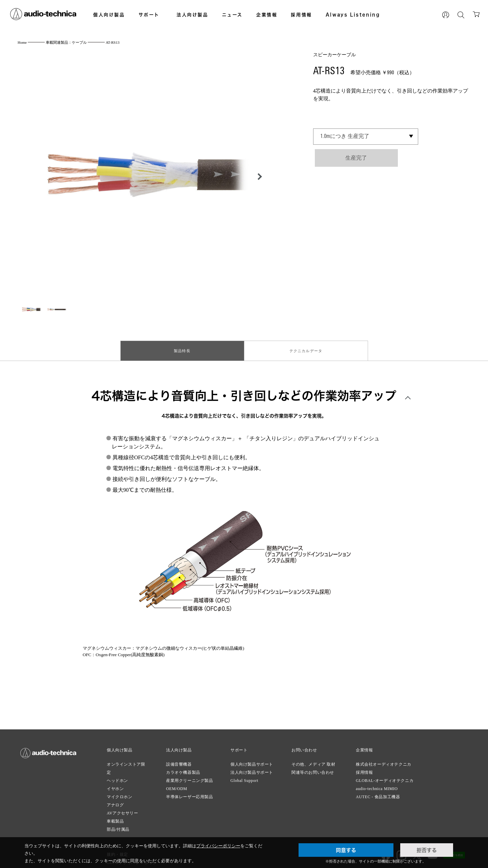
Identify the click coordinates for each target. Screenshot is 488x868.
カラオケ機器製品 (183, 770)
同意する (346, 850)
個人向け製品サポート (252, 762)
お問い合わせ (304, 747)
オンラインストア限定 (126, 766)
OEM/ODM (177, 786)
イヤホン (115, 786)
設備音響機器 (179, 762)
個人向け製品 (109, 15)
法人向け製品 (192, 15)
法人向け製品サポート (252, 770)
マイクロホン (120, 794)
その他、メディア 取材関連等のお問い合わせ (313, 766)
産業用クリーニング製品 (190, 778)
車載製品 (115, 819)
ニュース (232, 15)
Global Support (244, 778)
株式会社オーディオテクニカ (384, 762)
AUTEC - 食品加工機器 (378, 794)
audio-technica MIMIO (377, 786)
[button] (258, 177)
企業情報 (267, 15)
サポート (149, 15)
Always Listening (353, 15)
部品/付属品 (118, 827)
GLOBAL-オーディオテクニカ (385, 778)
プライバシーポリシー (218, 846)
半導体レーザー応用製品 (190, 794)
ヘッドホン (117, 778)
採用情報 (301, 15)
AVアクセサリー (123, 810)
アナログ (115, 802)
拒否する (427, 850)
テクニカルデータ (306, 349)
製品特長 (182, 349)
